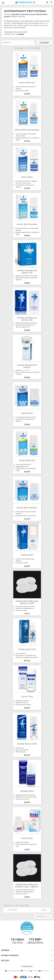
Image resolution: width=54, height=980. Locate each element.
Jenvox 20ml (27, 413)
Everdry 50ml (25, 370)
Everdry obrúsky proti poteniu (27, 366)
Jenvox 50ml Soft (27, 460)
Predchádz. (12, 910)
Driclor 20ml (27, 838)
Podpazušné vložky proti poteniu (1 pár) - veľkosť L (27, 886)
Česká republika (13, 971)
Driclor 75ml (27, 697)
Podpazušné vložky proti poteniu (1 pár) (27, 602)
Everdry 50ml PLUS (27, 649)
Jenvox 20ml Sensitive (27, 508)
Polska (34, 971)
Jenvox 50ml (27, 177)
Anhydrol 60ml (27, 791)
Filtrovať (44, 43)
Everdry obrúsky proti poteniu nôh (27, 319)
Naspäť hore (43, 917)
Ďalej (45, 910)
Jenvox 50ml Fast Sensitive (27, 130)
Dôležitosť (18, 43)
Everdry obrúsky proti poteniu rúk (27, 272)
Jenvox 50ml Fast (27, 82)
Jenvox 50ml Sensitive (27, 224)
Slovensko (44, 971)
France (25, 971)
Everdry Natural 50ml (27, 744)
